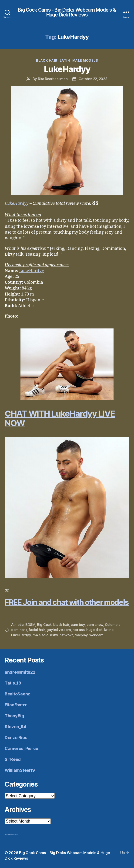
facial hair (37, 630)
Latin (65, 60)
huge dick (94, 630)
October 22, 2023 (93, 79)
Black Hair (47, 60)
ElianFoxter (16, 705)
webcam (96, 635)
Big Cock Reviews (9, 834)
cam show (95, 625)
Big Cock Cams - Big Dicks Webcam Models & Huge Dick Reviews (67, 12)
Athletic (17, 625)
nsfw (54, 635)
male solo (40, 635)
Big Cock (44, 625)
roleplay (81, 635)
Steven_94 (15, 727)
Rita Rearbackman (53, 79)
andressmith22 (20, 672)
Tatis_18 (13, 683)
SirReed (13, 759)
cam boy (78, 625)
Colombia (113, 625)
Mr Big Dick (16, 834)
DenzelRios (16, 738)
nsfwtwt (66, 635)
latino (109, 630)
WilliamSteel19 (20, 770)
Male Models (85, 60)
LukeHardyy (67, 69)
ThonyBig (14, 716)
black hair (61, 625)
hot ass (79, 630)
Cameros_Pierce (21, 748)
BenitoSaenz (17, 694)
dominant (19, 630)
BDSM (30, 625)
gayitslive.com (59, 630)
